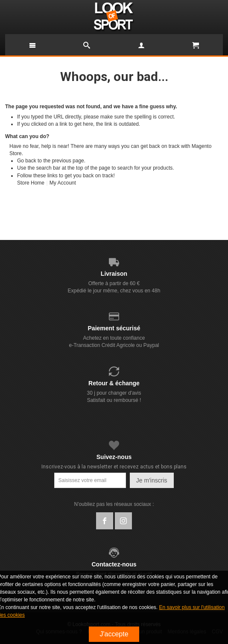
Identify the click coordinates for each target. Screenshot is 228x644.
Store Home (31, 183)
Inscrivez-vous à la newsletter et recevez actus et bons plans (114, 467)
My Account (63, 183)
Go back (27, 161)
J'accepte (114, 634)
